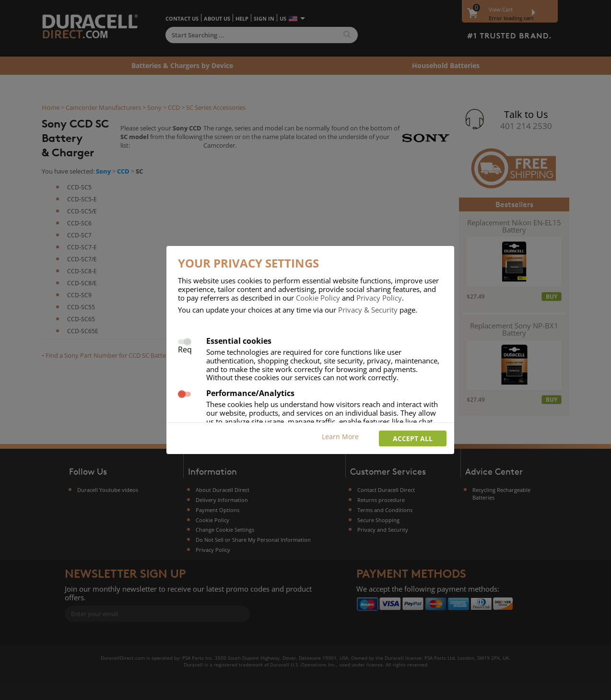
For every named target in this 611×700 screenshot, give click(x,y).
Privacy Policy (379, 298)
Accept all (413, 438)
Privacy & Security (368, 310)
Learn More (340, 437)
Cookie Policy (318, 298)
